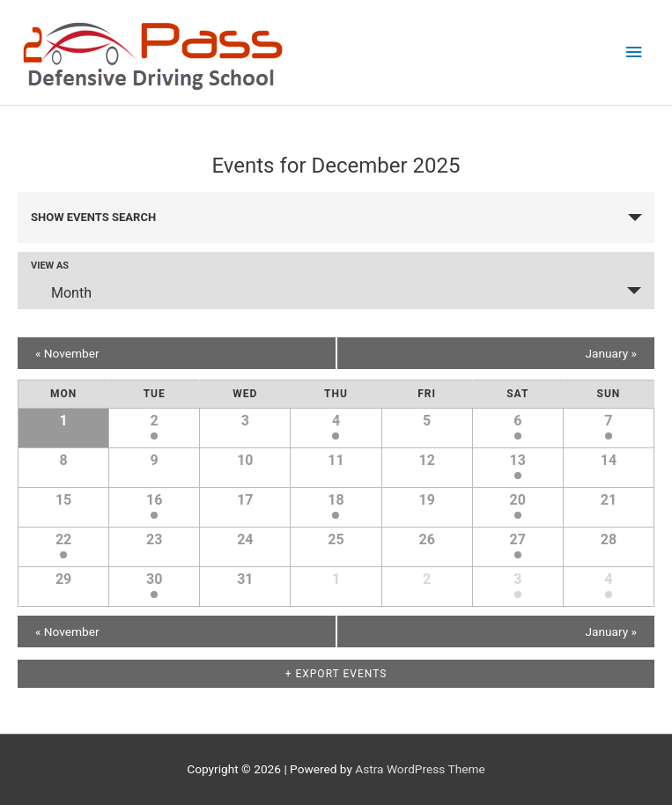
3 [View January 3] (517, 579)
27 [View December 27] (518, 539)
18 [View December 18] (336, 500)
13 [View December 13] (518, 460)
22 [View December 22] (63, 539)
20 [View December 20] (518, 500)
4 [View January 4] (608, 579)
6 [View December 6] (517, 421)
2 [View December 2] (155, 421)
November (67, 353)
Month (61, 292)
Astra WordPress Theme (420, 769)
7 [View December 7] (608, 421)
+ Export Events (336, 674)
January (611, 353)
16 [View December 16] (154, 500)
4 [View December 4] (336, 421)
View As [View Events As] (50, 266)
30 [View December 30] (154, 579)
